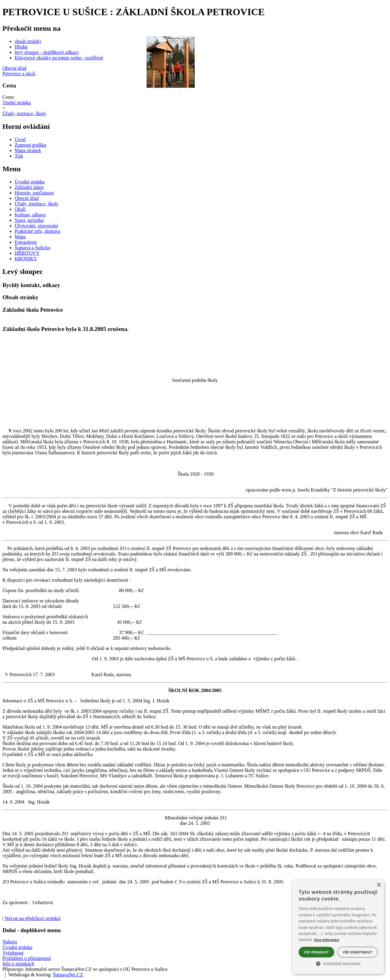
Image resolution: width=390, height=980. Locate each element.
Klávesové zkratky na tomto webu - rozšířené (59, 58)
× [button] (379, 885)
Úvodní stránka (17, 947)
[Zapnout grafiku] (30, 145)
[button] (338, 963)
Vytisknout (13, 953)
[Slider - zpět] (143, 62)
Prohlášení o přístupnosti (27, 958)
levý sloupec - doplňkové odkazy (47, 52)
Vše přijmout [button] (316, 952)
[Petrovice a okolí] (195, 74)
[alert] (338, 927)
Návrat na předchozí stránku (32, 918)
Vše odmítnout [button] (358, 952)
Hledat (21, 47)
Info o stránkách (18, 964)
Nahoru (10, 942)
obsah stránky (28, 41)
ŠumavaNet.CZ (68, 975)
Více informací (327, 940)
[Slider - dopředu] (197, 62)
